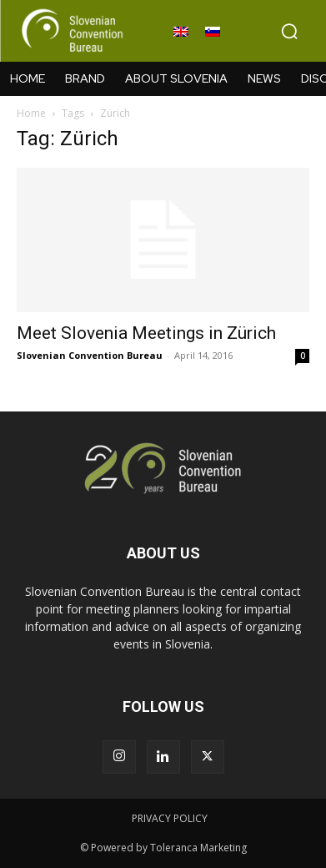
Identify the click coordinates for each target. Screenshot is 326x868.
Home (31, 113)
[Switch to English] (181, 32)
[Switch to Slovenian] (213, 32)
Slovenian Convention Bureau (90, 355)
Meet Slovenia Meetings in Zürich (146, 333)
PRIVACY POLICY (170, 818)
